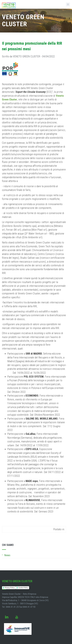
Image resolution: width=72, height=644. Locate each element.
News (7, 555)
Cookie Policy (23, 588)
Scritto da (28, 56)
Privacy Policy (10, 588)
